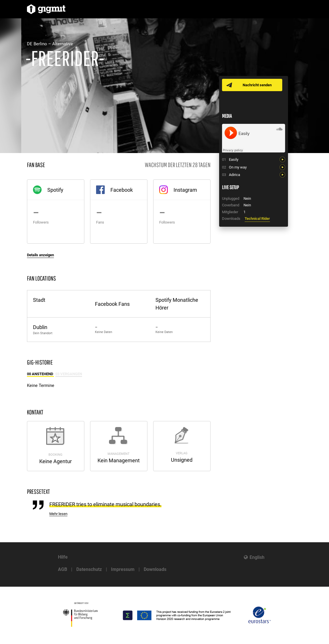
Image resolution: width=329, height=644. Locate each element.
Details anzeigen (40, 255)
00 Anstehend (40, 374)
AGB (63, 569)
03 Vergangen (69, 374)
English (257, 557)
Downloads (155, 569)
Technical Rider (257, 219)
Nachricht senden (257, 85)
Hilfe (63, 557)
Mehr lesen (58, 514)
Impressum (123, 569)
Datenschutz (89, 569)
